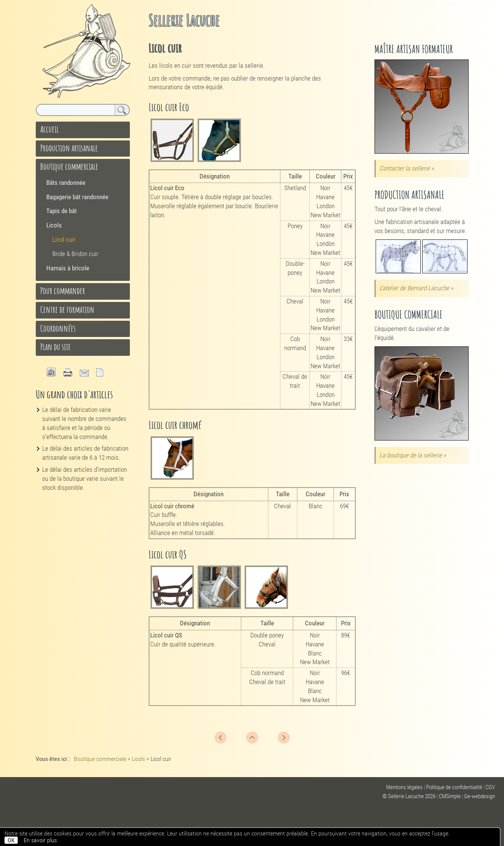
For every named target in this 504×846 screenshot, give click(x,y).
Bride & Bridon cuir (75, 254)
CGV (490, 787)
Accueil (49, 129)
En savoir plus (40, 840)
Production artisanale (69, 148)
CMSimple (450, 796)
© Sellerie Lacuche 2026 (409, 796)
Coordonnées (58, 328)
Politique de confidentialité (454, 787)
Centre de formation (67, 309)
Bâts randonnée (66, 183)
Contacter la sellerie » (407, 168)
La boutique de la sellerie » (413, 455)
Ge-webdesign (480, 796)
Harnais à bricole (68, 268)
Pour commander (63, 291)
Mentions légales (404, 787)
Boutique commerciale (69, 166)
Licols (54, 225)
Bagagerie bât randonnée (77, 197)
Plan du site (56, 347)
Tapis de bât (62, 211)
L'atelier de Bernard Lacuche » (416, 288)
